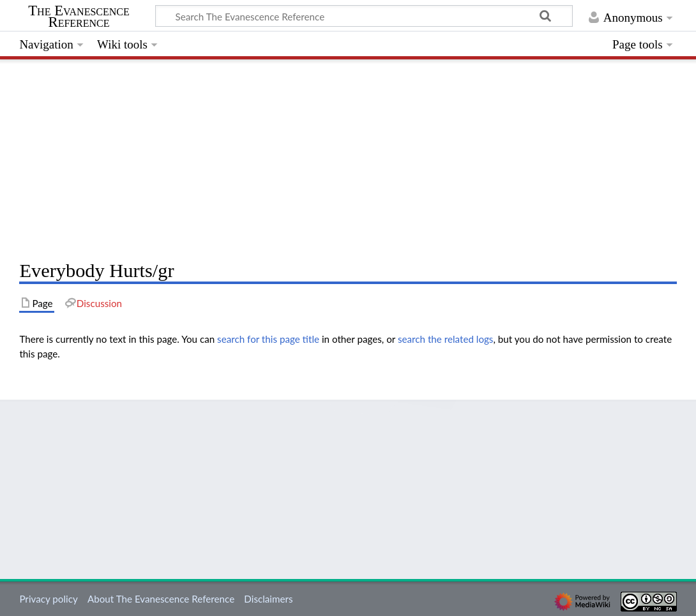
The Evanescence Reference (79, 17)
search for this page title (268, 339)
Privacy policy (48, 599)
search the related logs (446, 339)
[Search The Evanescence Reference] (364, 16)
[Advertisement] (348, 156)
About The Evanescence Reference (161, 599)
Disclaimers (268, 599)
